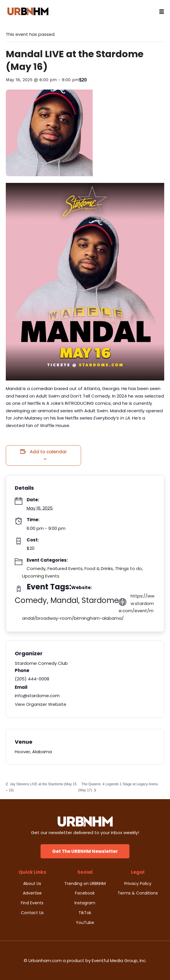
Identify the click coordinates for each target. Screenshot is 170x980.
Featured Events (65, 568)
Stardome (100, 600)
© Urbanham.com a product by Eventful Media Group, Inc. (85, 960)
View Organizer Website (41, 704)
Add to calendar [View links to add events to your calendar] (48, 452)
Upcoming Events (41, 576)
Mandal (64, 600)
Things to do (128, 568)
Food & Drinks (99, 568)
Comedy (36, 568)
